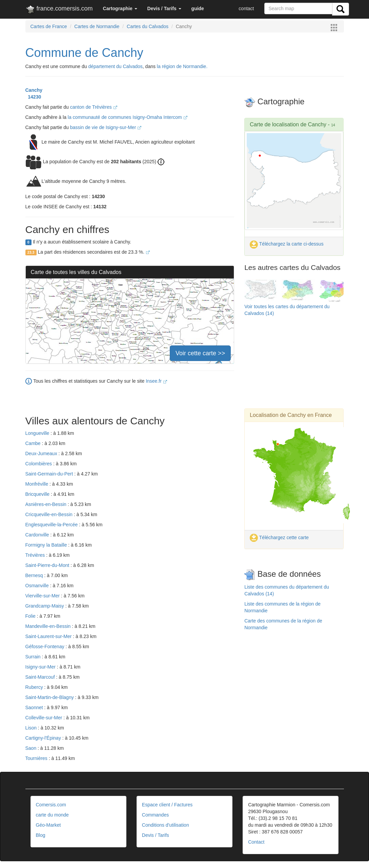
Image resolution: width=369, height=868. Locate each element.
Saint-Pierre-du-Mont (48, 565)
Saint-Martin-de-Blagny (50, 697)
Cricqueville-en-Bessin (50, 514)
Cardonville (38, 535)
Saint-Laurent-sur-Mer (49, 636)
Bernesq (35, 575)
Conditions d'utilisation (166, 825)
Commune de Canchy (84, 53)
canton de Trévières (94, 107)
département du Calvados (116, 66)
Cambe (34, 443)
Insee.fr (156, 381)
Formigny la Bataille (47, 545)
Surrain (34, 657)
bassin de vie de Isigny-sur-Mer (106, 127)
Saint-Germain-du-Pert (50, 474)
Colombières (39, 464)
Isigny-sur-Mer (41, 667)
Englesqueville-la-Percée (52, 525)
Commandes (155, 815)
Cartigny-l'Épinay (44, 738)
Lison (32, 728)
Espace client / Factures (167, 805)
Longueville (38, 433)
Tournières (37, 758)
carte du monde (52, 815)
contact (246, 8)
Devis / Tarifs (156, 835)
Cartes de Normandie (97, 26)
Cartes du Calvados (148, 26)
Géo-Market (48, 825)
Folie (31, 616)
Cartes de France (49, 26)
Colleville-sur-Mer (45, 718)
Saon (32, 748)
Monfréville (38, 484)
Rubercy (35, 687)
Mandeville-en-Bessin (49, 626)
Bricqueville (38, 494)
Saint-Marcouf (41, 677)
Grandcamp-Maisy (45, 606)
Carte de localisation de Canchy (288, 124)
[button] (120, 8)
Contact (256, 842)
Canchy (34, 90)
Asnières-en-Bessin (47, 504)
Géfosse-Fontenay (46, 647)
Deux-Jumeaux (42, 453)
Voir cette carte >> (200, 353)
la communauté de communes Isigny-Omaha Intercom (128, 117)
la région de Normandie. (182, 66)
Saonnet (35, 707)
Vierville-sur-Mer (43, 596)
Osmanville (38, 586)
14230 (33, 97)
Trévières (36, 555)
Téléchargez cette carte (279, 537)
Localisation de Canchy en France (291, 415)
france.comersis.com (59, 10)
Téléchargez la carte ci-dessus (287, 244)
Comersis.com (51, 805)
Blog (41, 835)
